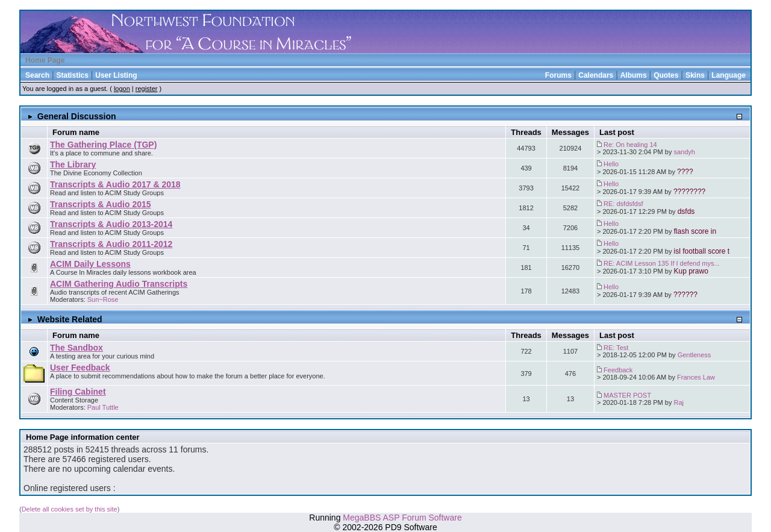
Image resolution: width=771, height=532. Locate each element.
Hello (611, 164)
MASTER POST (627, 395)
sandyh (685, 152)
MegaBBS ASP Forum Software (402, 518)
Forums (558, 75)
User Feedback (80, 368)
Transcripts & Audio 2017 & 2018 (115, 184)
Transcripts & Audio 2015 (101, 204)
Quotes (666, 75)
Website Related (70, 319)
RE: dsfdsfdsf (623, 204)
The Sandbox (76, 348)
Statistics (72, 75)
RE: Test (616, 348)
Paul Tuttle (103, 407)
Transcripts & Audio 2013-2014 (111, 224)
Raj (679, 402)
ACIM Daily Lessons (90, 264)
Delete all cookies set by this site (70, 509)
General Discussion (77, 116)
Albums (634, 75)
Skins (695, 75)
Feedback (618, 370)
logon (122, 89)
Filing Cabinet (78, 392)
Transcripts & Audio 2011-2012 (111, 244)
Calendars (596, 75)
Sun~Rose (103, 299)
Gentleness (695, 355)
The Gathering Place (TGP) (103, 145)
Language (729, 75)
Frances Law (696, 377)
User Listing (116, 75)
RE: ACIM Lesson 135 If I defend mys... (662, 263)
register (147, 89)
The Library (73, 164)
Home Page (45, 60)
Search (37, 75)
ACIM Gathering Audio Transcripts (119, 284)
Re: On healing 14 (630, 145)
